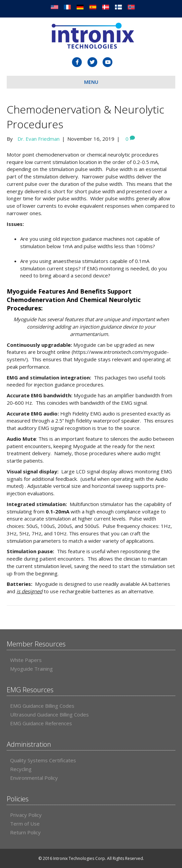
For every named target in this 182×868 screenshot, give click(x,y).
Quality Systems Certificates (43, 760)
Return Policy (25, 832)
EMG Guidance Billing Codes (42, 706)
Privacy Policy (26, 815)
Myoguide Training (31, 669)
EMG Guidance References (41, 723)
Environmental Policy (34, 778)
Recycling (21, 769)
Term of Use (25, 824)
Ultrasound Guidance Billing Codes (49, 714)
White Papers (26, 660)
